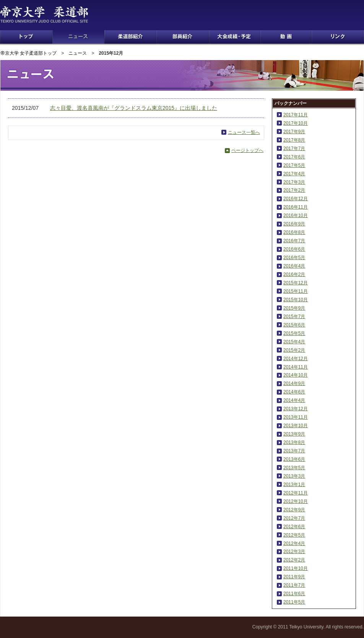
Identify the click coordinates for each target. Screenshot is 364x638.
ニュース (78, 37)
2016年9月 (294, 224)
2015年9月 (294, 308)
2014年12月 (296, 359)
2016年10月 (296, 215)
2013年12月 (296, 409)
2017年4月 (294, 174)
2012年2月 (294, 560)
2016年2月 (294, 274)
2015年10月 (296, 300)
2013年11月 (296, 417)
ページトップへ (247, 150)
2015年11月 (296, 291)
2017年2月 (294, 190)
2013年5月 (294, 468)
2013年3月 (294, 476)
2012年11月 (296, 493)
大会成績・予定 (235, 37)
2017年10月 (296, 123)
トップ (26, 37)
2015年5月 (294, 333)
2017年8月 (294, 140)
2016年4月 (294, 266)
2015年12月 (296, 283)
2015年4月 (294, 342)
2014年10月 (296, 375)
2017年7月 (294, 148)
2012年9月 (294, 510)
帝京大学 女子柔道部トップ (28, 53)
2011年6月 (294, 594)
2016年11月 (296, 207)
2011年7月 (294, 585)
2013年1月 (294, 485)
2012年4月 (294, 543)
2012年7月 (294, 518)
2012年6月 (294, 527)
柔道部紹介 (130, 37)
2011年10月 (296, 568)
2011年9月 (294, 577)
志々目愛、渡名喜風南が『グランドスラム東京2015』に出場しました (134, 108)
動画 (286, 37)
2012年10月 (296, 501)
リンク (338, 37)
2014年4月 (294, 400)
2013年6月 (294, 459)
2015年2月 (294, 350)
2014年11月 (296, 367)
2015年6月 (294, 325)
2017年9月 (294, 132)
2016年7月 (294, 241)
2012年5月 (294, 535)
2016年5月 (294, 258)
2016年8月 (294, 232)
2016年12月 (296, 199)
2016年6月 (294, 249)
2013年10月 (296, 426)
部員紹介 (183, 37)
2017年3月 (294, 182)
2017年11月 (296, 115)
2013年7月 (294, 451)
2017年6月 (294, 157)
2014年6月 (294, 392)
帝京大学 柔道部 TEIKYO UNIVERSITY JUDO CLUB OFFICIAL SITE (54, 15)
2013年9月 (294, 434)
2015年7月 (294, 317)
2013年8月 (294, 442)
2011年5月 (294, 602)
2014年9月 (294, 383)
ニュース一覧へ (244, 132)
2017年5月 (294, 165)
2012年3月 (294, 552)
